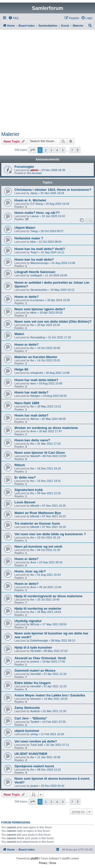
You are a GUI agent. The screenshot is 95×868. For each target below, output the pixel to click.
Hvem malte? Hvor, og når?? (37, 213)
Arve (33, 431)
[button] (32, 150)
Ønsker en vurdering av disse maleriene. (47, 428)
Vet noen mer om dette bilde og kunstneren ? (50, 534)
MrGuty (35, 624)
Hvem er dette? (26, 297)
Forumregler (24, 167)
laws (33, 383)
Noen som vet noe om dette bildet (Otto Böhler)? (53, 322)
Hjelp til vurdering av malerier (38, 608)
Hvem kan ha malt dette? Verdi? (40, 249)
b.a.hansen (37, 300)
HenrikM (35, 651)
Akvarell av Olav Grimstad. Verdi (40, 658)
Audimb (35, 711)
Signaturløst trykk (29, 490)
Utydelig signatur (28, 621)
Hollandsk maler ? (29, 238)
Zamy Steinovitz (27, 708)
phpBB (34, 859)
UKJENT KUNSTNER (31, 754)
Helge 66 (21, 369)
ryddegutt (36, 275)
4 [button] (57, 150)
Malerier (10, 134)
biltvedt (35, 506)
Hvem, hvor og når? (30, 571)
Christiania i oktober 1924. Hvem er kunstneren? (53, 190)
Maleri (19, 334)
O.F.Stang (36, 204)
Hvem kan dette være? (32, 440)
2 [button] (46, 150)
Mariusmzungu (39, 263)
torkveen (35, 699)
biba (33, 242)
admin (34, 170)
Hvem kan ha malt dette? (34, 260)
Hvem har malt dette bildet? (36, 380)
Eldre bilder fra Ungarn (33, 683)
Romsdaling (37, 337)
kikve (33, 313)
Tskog (34, 231)
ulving (34, 734)
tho (32, 325)
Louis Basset (25, 502)
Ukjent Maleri (25, 228)
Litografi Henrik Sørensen (35, 272)
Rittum (20, 465)
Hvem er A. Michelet (30, 200)
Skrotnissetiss (39, 290)
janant (34, 786)
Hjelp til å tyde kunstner (33, 647)
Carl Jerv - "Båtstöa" (31, 718)
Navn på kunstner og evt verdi (38, 546)
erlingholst (36, 373)
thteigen (35, 396)
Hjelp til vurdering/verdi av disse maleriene (48, 596)
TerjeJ (34, 252)
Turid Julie (36, 745)
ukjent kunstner (27, 731)
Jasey (34, 193)
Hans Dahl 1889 (27, 403)
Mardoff (35, 456)
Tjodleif (35, 722)
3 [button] (51, 150)
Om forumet (34, 173)
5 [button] (63, 150)
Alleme (34, 419)
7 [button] (72, 150)
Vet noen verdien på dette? (36, 741)
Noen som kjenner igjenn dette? (40, 309)
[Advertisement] (48, 81)
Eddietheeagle (39, 640)
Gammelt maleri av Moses (35, 670)
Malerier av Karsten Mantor (36, 357)
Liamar (34, 216)
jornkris (35, 662)
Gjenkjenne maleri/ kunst (34, 766)
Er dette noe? (25, 477)
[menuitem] (13, 18)
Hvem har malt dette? (31, 392)
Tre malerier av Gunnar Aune (37, 523)
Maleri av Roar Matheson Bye (38, 513)
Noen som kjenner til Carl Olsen (40, 453)
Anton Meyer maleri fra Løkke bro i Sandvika (50, 695)
